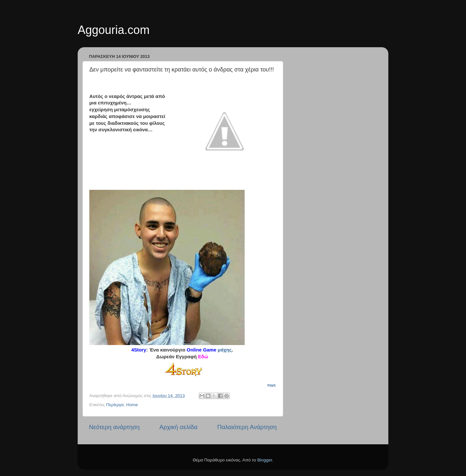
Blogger (265, 460)
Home (132, 405)
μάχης (225, 350)
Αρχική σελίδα (179, 427)
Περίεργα (115, 405)
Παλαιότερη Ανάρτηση (247, 427)
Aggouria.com (114, 30)
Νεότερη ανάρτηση (114, 427)
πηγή (272, 385)
